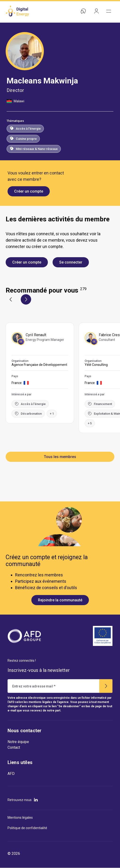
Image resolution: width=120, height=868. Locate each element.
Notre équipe (18, 742)
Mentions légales (20, 818)
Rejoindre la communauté (60, 600)
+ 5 (90, 423)
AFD (11, 774)
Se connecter (71, 262)
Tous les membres (60, 457)
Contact (14, 747)
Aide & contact (82, 11)
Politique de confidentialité (27, 828)
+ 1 (52, 414)
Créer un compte (29, 191)
